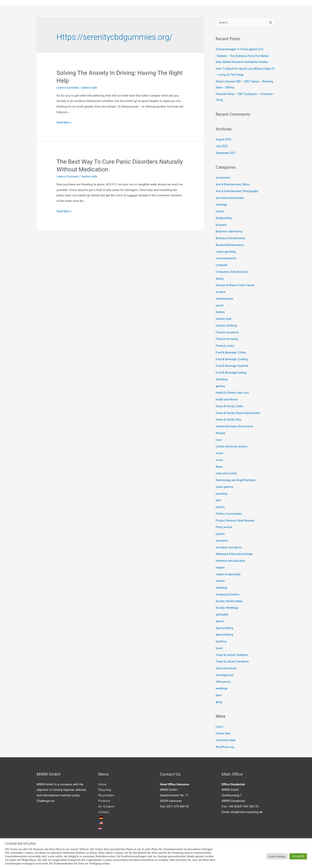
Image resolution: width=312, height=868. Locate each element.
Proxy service (225, 528)
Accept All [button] (298, 856)
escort (220, 306)
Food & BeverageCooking (232, 373)
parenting (222, 494)
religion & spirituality (229, 575)
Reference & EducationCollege (236, 555)
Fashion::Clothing (227, 326)
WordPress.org (226, 748)
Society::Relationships (230, 602)
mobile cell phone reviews (233, 447)
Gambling (222, 380)
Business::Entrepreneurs (232, 239)
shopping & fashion (228, 595)
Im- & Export (106, 807)
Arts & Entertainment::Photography (239, 192)
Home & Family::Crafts (231, 407)
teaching (221, 642)
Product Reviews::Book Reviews (237, 521)
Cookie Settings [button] (277, 856)
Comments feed (226, 741)
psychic (221, 535)
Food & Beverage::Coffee (232, 353)
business (222, 226)
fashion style (92, 88)
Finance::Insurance (228, 333)
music (220, 461)
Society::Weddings (228, 609)
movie (220, 454)
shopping (222, 588)
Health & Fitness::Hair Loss (234, 394)
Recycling (105, 791)
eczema (221, 293)
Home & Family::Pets (229, 421)
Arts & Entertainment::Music (234, 185)
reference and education (232, 562)
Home (102, 785)
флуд (219, 703)
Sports (220, 622)
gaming (221, 387)
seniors (221, 582)
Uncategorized (225, 676)
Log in (220, 728)
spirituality (223, 615)
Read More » (65, 123)
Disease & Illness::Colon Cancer (237, 286)
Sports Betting (225, 629)
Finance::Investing (228, 340)
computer (222, 266)
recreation (222, 541)
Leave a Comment (69, 88)
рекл (219, 696)
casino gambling (227, 252)
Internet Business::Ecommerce (236, 427)
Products (104, 802)
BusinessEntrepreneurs (231, 246)
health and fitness (227, 400)
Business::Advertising (230, 232)
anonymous (223, 179)
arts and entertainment (231, 199)
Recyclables (106, 796)
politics (220, 508)
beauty (220, 212)
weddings (222, 689)
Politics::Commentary (230, 515)
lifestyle (221, 434)
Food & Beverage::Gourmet (233, 367)
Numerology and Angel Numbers (237, 481)
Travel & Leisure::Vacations (234, 662)
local (219, 441)
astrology (222, 206)
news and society (227, 474)
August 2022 (224, 140)
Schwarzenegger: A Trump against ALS (241, 50)
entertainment (225, 299)
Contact (103, 813)
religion (221, 568)
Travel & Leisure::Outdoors (233, 656)
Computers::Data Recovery (233, 273)
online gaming (225, 488)
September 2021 (227, 154)
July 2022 (222, 147)
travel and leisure (227, 669)
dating (220, 279)
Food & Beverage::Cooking (233, 360)
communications (227, 259)
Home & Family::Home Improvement (240, 414)
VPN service (224, 683)
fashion (221, 313)
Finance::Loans (226, 346)
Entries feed (224, 734)
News (219, 468)
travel (219, 649)
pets (219, 501)
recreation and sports (230, 548)
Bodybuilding (224, 219)
